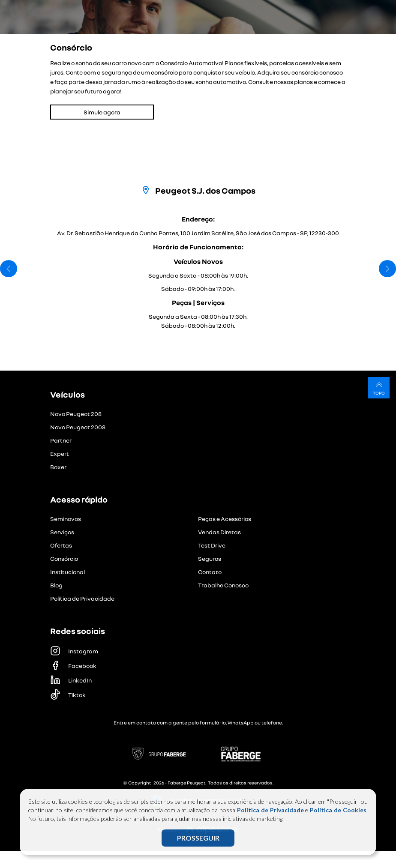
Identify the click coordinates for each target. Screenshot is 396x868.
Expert (60, 453)
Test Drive (212, 545)
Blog (56, 585)
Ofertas (61, 545)
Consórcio (64, 558)
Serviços (62, 532)
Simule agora (102, 112)
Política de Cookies (338, 810)
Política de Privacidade (270, 810)
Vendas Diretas (219, 532)
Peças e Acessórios (225, 519)
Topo (379, 388)
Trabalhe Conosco (223, 585)
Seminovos (66, 519)
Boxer (58, 467)
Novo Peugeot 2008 (78, 427)
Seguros (210, 558)
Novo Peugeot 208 (76, 414)
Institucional (67, 572)
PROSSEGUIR (198, 838)
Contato (210, 572)
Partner (61, 440)
